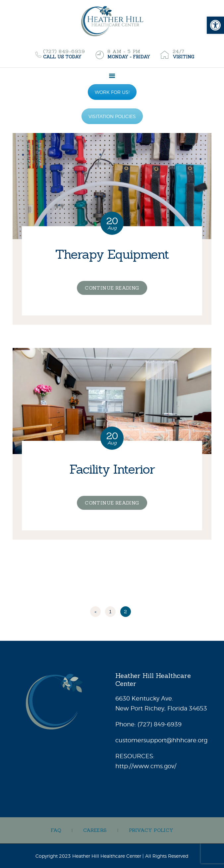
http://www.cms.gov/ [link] (146, 766)
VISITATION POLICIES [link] (112, 116)
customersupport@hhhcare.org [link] (161, 740)
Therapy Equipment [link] (112, 254)
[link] (215, 25)
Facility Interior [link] (112, 469)
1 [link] (112, 610)
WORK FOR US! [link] (112, 92)
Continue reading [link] (112, 288)
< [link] (95, 612)
